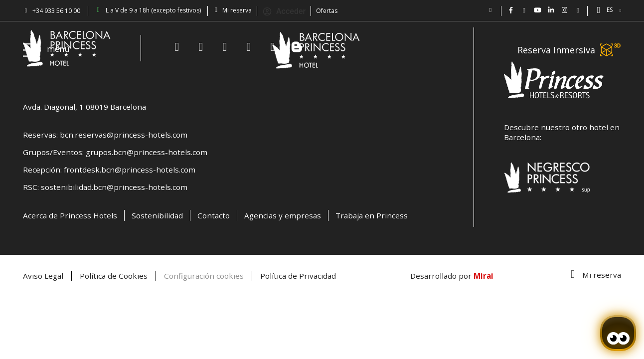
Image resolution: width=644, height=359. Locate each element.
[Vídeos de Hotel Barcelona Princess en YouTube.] (538, 10)
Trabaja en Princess (372, 215)
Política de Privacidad (298, 276)
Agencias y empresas (283, 215)
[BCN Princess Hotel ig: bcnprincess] (564, 10)
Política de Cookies (114, 276)
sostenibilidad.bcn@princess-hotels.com (114, 187)
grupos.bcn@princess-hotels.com (147, 152)
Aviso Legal (43, 276)
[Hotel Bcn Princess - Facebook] (511, 10)
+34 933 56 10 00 (56, 11)
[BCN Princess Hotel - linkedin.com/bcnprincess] (551, 10)
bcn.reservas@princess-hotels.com (124, 135)
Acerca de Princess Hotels (70, 215)
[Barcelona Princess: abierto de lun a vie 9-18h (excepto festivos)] (98, 10)
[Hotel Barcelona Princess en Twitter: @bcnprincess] (524, 10)
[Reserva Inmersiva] (611, 50)
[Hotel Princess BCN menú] (31, 50)
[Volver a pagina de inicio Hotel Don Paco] (316, 50)
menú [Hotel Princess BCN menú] (58, 49)
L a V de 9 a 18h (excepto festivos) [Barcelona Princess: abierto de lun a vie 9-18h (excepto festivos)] (153, 10)
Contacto (214, 215)
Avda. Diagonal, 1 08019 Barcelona (84, 107)
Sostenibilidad (157, 215)
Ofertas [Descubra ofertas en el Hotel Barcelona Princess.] (327, 11)
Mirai (483, 276)
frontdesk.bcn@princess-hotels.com (130, 170)
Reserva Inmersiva (556, 50)
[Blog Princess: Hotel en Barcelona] (578, 10)
